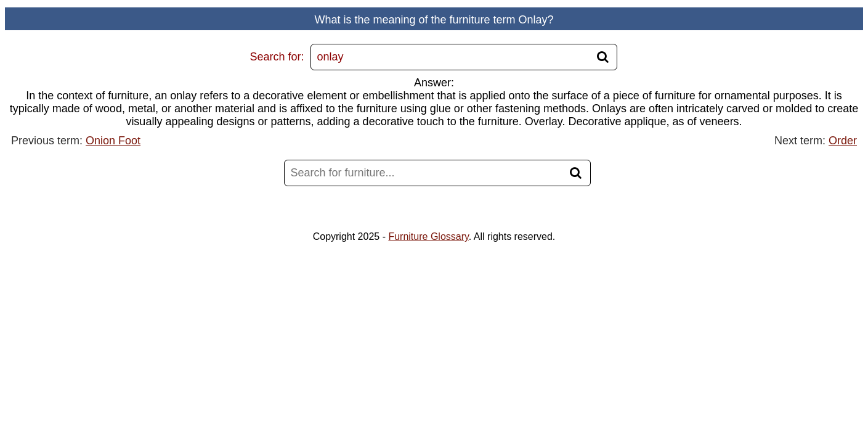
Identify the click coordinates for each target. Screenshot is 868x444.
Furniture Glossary (428, 236)
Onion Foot (113, 141)
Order (843, 141)
